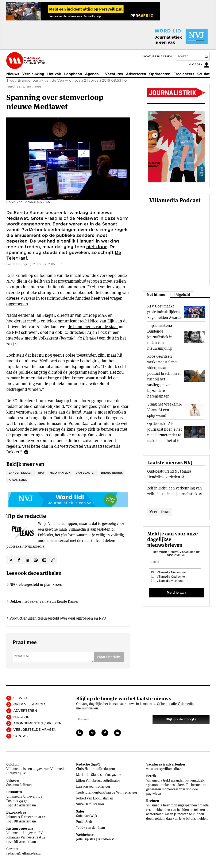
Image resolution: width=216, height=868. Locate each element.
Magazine (23, 717)
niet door (97, 247)
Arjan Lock (18, 480)
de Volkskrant (45, 338)
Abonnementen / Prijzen (37, 723)
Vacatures (114, 74)
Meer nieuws (160, 512)
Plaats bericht (109, 657)
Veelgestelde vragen (35, 730)
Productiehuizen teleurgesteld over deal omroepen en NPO (58, 618)
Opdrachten (160, 74)
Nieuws (13, 74)
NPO (41, 473)
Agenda (92, 74)
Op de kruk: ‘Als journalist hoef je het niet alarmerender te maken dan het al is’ (165, 432)
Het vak (54, 74)
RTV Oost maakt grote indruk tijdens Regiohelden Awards (164, 312)
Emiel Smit (84, 822)
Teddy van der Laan (90, 828)
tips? (95, 764)
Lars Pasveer (85, 786)
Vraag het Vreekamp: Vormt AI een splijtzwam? (165, 410)
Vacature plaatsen (157, 56)
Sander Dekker (20, 473)
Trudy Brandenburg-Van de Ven (99, 792)
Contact (22, 736)
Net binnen (157, 294)
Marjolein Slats (87, 775)
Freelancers (184, 74)
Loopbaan (73, 74)
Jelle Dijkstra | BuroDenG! (95, 839)
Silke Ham (84, 804)
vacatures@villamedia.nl (164, 769)
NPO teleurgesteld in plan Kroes (36, 584)
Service (21, 698)
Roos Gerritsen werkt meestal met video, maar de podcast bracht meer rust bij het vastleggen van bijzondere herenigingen (164, 376)
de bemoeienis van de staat (93, 327)
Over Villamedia (30, 704)
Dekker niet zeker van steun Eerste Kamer (44, 601)
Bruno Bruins (112, 473)
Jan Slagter (45, 315)
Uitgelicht (182, 294)
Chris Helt (83, 769)
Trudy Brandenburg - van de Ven (35, 80)
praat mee (32, 86)
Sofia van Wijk (87, 816)
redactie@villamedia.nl (24, 853)
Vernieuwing (33, 74)
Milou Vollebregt (88, 781)
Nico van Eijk (60, 473)
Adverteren (136, 74)
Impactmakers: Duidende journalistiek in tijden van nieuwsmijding (160, 337)
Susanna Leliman (19, 785)
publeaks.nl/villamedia (25, 546)
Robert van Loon (88, 798)
